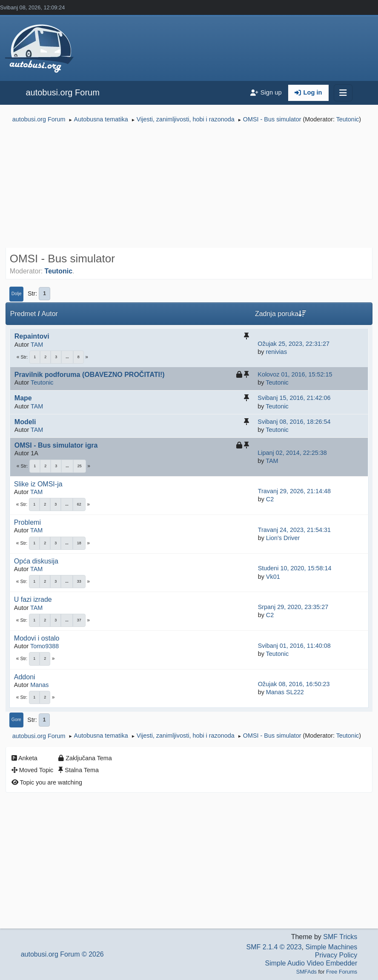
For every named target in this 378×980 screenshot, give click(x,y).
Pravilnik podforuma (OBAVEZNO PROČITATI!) (90, 375)
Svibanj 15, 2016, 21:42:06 (294, 398)
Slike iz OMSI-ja (38, 484)
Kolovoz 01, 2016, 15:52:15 (295, 374)
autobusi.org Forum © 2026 (62, 954)
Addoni (25, 677)
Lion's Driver (283, 538)
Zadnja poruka (281, 314)
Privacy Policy (336, 955)
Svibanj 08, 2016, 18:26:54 (294, 422)
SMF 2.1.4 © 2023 (274, 947)
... (67, 357)
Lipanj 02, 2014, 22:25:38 (292, 453)
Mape (23, 398)
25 (80, 466)
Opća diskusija (36, 561)
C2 (270, 499)
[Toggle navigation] (343, 93)
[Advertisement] (189, 187)
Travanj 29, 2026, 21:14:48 (294, 491)
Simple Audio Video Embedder (311, 963)
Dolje (17, 294)
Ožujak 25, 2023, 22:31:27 (294, 344)
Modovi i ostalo (37, 638)
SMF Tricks (340, 937)
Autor (50, 314)
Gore (16, 720)
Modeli (25, 422)
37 (79, 620)
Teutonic (348, 119)
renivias (276, 352)
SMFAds (306, 972)
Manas (39, 685)
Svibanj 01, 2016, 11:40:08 (294, 646)
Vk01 (273, 577)
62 (79, 504)
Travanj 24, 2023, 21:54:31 (294, 530)
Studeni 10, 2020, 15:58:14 (295, 568)
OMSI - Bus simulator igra (56, 445)
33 (79, 581)
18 (79, 543)
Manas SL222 (285, 692)
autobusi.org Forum (62, 92)
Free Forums (342, 972)
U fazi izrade (33, 599)
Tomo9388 (44, 646)
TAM (37, 345)
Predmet (23, 314)
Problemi (27, 522)
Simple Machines (331, 947)
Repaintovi (32, 336)
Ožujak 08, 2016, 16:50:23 (294, 684)
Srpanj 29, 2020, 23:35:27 (293, 607)
